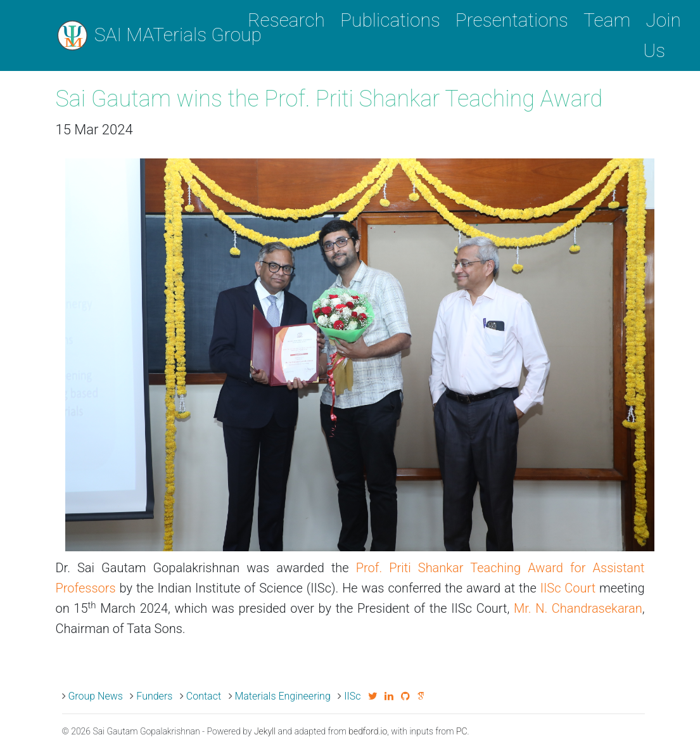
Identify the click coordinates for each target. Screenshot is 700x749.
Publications (390, 20)
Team (607, 20)
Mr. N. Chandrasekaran (578, 608)
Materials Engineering (282, 696)
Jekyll (265, 731)
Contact (204, 696)
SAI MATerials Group (143, 35)
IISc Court (568, 588)
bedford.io (368, 731)
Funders (154, 696)
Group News (95, 696)
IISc (352, 696)
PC (462, 731)
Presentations (512, 20)
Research (286, 20)
